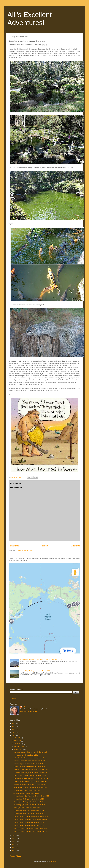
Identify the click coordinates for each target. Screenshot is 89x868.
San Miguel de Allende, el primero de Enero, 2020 (30, 828)
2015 (14, 847)
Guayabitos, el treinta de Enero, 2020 (26, 755)
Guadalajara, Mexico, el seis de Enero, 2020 (28, 814)
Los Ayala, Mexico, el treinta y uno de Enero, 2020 (30, 752)
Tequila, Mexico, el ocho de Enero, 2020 (27, 808)
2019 (14, 836)
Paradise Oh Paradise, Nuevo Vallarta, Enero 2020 (30, 770)
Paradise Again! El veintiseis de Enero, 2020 (28, 764)
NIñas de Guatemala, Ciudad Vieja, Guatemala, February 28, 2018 (42, 659)
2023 (14, 729)
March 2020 (18, 744)
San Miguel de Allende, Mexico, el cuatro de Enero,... (31, 819)
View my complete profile (29, 711)
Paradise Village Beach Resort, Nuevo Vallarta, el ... (31, 781)
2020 (14, 735)
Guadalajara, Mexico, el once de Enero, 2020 (29, 799)
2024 (14, 726)
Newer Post (14, 546)
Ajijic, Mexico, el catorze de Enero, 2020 (27, 790)
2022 (14, 732)
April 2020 (17, 741)
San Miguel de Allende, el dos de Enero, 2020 (29, 825)
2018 (14, 839)
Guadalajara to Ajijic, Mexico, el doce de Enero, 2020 (31, 796)
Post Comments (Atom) (26, 550)
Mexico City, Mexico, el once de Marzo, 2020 (35, 671)
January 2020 (19, 749)
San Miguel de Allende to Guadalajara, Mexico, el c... (31, 817)
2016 (14, 844)
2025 (14, 723)
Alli (24, 707)
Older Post (75, 546)
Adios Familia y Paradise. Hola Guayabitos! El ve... (30, 758)
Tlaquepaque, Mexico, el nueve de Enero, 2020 (29, 805)
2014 (14, 850)
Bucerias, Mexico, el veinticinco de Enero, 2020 (29, 767)
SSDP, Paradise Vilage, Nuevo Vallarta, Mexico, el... (31, 773)
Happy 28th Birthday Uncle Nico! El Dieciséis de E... (31, 784)
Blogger (53, 861)
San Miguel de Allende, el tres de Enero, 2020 (29, 822)
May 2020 (17, 738)
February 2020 (19, 747)
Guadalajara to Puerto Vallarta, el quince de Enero (30, 787)
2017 (14, 842)
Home (45, 546)
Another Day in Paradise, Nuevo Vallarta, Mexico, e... (31, 778)
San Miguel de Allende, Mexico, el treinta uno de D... (31, 831)
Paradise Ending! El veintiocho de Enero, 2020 (29, 761)
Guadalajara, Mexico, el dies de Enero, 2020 (28, 802)
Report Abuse (15, 856)
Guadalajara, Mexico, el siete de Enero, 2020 (29, 811)
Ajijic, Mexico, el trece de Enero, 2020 (26, 793)
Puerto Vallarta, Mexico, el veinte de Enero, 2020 (30, 775)
